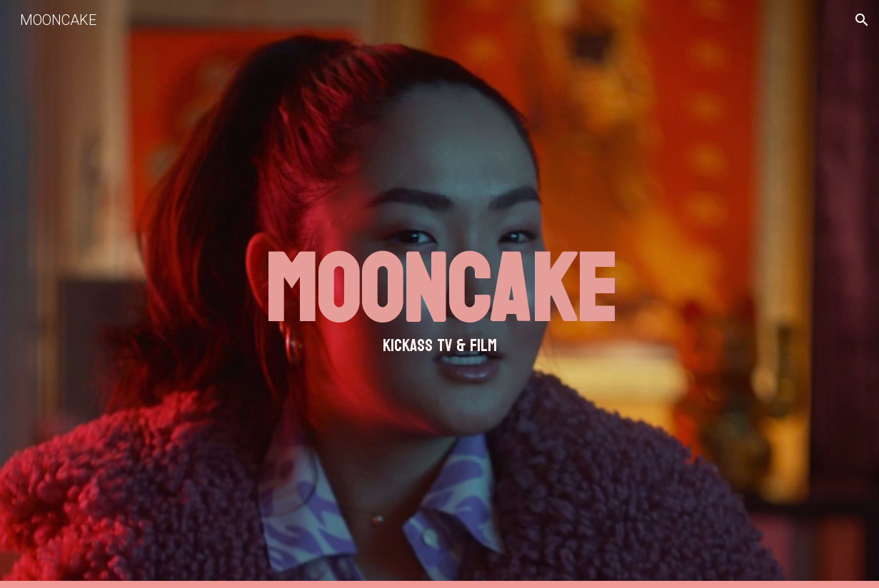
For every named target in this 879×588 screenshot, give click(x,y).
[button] (862, 20)
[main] (439, 294)
